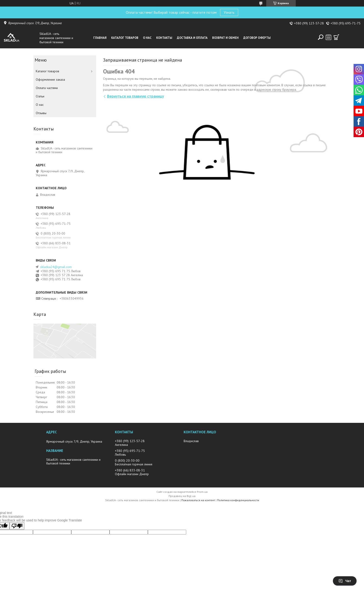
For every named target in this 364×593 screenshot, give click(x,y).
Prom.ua (202, 492)
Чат (345, 581)
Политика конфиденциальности (238, 500)
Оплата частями (47, 88)
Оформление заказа (50, 80)
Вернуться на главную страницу (135, 96)
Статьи (40, 96)
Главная (100, 38)
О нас (147, 38)
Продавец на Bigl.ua (182, 496)
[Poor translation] (17, 526)
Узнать (229, 12)
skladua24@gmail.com (56, 267)
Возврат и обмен (225, 38)
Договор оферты (257, 38)
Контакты (164, 38)
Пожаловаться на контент (198, 500)
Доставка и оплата (192, 38)
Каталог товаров (125, 38)
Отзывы (41, 113)
